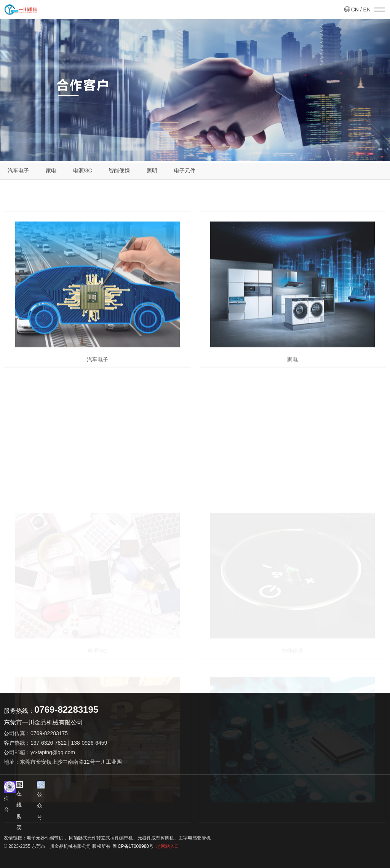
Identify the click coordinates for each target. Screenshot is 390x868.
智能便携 (119, 172)
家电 (51, 172)
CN (355, 10)
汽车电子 (18, 172)
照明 (152, 172)
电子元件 (185, 172)
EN (367, 10)
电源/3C (83, 172)
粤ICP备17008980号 (133, 846)
